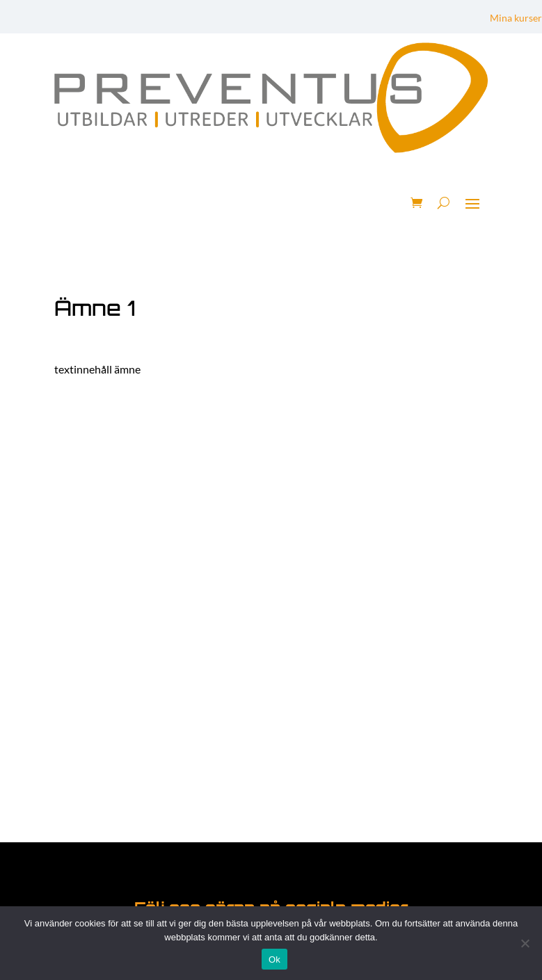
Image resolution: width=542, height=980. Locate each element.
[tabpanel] (271, 369)
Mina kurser (516, 18)
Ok (274, 959)
